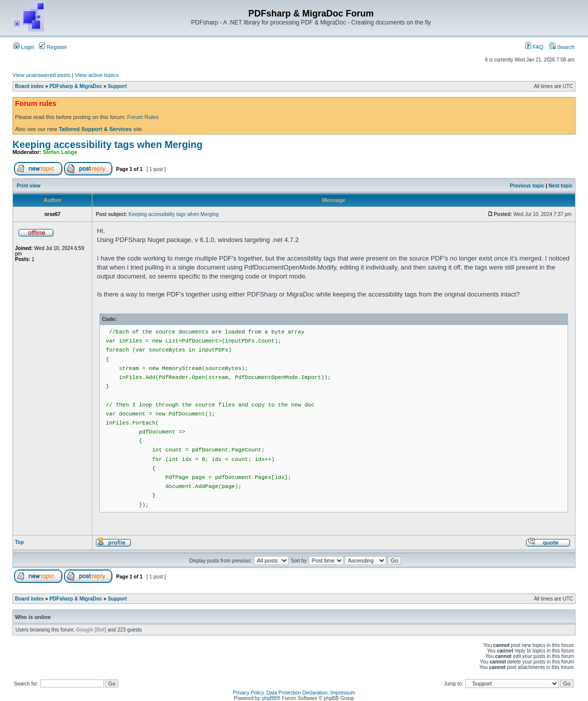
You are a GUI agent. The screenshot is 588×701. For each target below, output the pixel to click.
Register (53, 47)
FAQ (534, 47)
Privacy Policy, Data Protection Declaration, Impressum (294, 693)
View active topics (97, 75)
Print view (29, 186)
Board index (29, 86)
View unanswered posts (41, 75)
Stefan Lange (60, 152)
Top (19, 542)
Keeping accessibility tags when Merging (107, 144)
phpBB (269, 698)
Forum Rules (143, 117)
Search (562, 47)
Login (24, 47)
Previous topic (527, 186)
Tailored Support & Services (95, 129)
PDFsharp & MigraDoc (76, 86)
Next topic (561, 186)
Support (117, 86)
